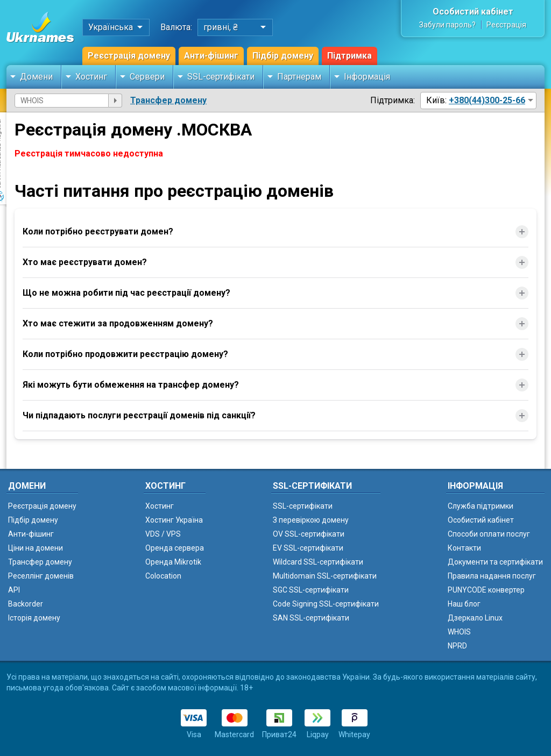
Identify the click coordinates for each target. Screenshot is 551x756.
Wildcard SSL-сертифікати (318, 562)
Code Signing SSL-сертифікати (326, 604)
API (14, 590)
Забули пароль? (447, 25)
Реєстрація (506, 25)
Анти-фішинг (211, 56)
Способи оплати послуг (489, 534)
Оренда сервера (175, 548)
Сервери (147, 77)
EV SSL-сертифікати (308, 548)
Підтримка (349, 56)
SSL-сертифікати (221, 77)
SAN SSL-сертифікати (311, 618)
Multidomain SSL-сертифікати (325, 576)
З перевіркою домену (311, 520)
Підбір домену (283, 56)
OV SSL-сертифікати (309, 534)
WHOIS (459, 632)
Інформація (367, 77)
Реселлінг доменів (41, 576)
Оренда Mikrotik (173, 562)
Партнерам (299, 77)
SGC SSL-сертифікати (311, 590)
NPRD (457, 646)
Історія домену (34, 618)
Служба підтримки (481, 506)
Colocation (163, 576)
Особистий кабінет (473, 12)
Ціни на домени (36, 548)
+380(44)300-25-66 (487, 100)
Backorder (26, 604)
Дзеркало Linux (475, 618)
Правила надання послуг (492, 576)
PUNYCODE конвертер (486, 590)
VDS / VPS (163, 534)
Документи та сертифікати (495, 562)
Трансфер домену (168, 100)
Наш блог (464, 604)
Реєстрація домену (129, 56)
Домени (36, 77)
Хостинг (91, 77)
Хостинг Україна (174, 520)
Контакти (464, 548)
